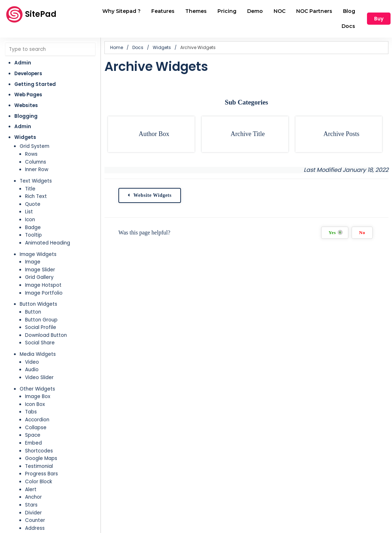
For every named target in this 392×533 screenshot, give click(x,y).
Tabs (31, 412)
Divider (33, 513)
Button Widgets (38, 304)
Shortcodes (39, 451)
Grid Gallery (39, 277)
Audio (32, 370)
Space (33, 435)
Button (33, 312)
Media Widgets (38, 354)
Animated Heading (48, 243)
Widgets (25, 137)
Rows (31, 154)
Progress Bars (41, 474)
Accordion (37, 420)
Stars (31, 505)
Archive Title (248, 134)
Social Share (40, 343)
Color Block (39, 482)
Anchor (33, 497)
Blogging (26, 116)
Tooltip (33, 235)
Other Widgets (37, 389)
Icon (30, 220)
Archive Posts (341, 134)
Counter (35, 520)
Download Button (46, 335)
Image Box (38, 396)
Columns (36, 162)
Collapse (36, 428)
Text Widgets (36, 181)
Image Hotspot (43, 285)
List (29, 212)
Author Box (154, 134)
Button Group (41, 320)
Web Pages (28, 95)
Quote (33, 204)
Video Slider (39, 377)
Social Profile (41, 327)
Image (33, 262)
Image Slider (40, 270)
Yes (336, 232)
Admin (23, 63)
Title (30, 189)
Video (32, 362)
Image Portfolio (44, 293)
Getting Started (35, 84)
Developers (28, 74)
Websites (26, 105)
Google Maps (41, 458)
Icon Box (35, 404)
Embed (33, 443)
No (362, 233)
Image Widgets (38, 254)
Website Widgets (153, 195)
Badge (33, 227)
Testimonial (39, 466)
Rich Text (36, 196)
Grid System (35, 146)
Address (35, 528)
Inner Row (37, 169)
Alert (31, 490)
